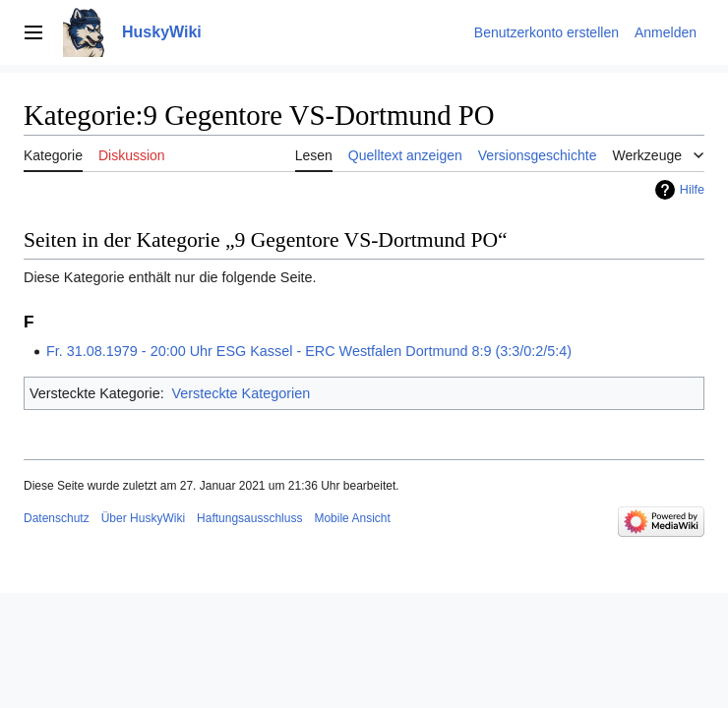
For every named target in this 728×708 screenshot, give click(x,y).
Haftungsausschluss (249, 518)
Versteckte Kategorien (241, 393)
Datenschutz (57, 518)
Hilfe (692, 190)
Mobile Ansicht (352, 518)
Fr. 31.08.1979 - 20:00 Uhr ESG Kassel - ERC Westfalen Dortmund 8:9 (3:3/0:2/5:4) (309, 351)
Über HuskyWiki (143, 518)
